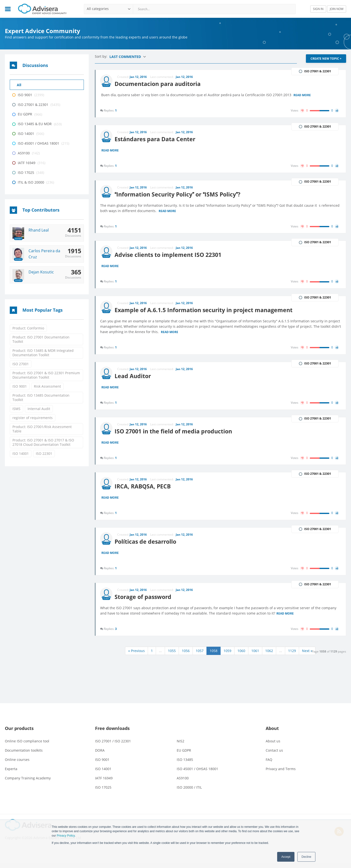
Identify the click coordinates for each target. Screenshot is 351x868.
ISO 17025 (103, 792)
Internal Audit (39, 409)
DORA (100, 755)
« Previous (136, 655)
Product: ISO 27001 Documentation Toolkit (41, 339)
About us (273, 746)
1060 (241, 655)
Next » (307, 655)
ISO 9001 (20, 386)
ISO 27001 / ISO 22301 (113, 746)
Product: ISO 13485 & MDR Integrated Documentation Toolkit (43, 353)
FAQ (269, 764)
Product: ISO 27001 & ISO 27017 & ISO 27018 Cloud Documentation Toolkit (43, 442)
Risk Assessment (47, 386)
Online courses (17, 764)
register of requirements (33, 418)
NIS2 (180, 746)
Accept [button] (286, 857)
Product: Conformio (28, 328)
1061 (255, 655)
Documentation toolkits (24, 755)
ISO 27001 (21, 364)
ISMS (16, 409)
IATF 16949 (104, 783)
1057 (200, 655)
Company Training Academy (28, 783)
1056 (186, 655)
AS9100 (183, 783)
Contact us (274, 755)
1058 (214, 655)
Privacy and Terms (281, 773)
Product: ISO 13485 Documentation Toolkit (41, 397)
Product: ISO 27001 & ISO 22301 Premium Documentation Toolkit (46, 375)
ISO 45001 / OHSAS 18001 (197, 773)
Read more (302, 95)
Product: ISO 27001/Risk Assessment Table (42, 429)
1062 (269, 655)
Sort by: (102, 56)
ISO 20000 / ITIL (189, 792)
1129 (292, 655)
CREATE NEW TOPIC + (326, 59)
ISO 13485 (185, 764)
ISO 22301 (44, 453)
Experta (11, 773)
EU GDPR (184, 755)
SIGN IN (318, 9)
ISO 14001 (21, 453)
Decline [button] (306, 857)
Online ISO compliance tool (27, 746)
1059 (227, 655)
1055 (172, 655)
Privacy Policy (66, 836)
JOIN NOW (337, 9)
